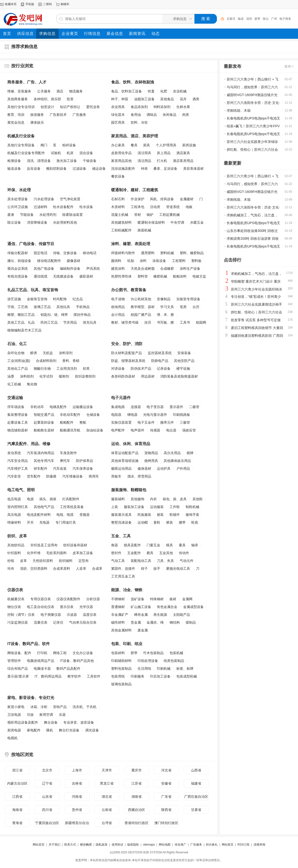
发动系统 (14, 453)
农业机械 (180, 91)
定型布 (84, 561)
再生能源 (160, 615)
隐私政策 (102, 845)
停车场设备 (16, 407)
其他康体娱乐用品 (177, 461)
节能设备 (27, 215)
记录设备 (164, 369)
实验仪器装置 (121, 422)
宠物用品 (151, 453)
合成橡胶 (167, 269)
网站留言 (228, 845)
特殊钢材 (157, 599)
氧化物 (32, 384)
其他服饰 (138, 499)
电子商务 (285, 19)
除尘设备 (14, 222)
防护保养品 (85, 461)
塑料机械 (167, 253)
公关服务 (44, 91)
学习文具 (167, 307)
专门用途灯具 (66, 522)
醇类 (34, 353)
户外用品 (183, 469)
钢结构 (175, 622)
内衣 (153, 499)
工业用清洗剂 (67, 369)
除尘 (266, 19)
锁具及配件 (132, 545)
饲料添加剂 (162, 107)
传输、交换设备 (65, 253)
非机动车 (37, 407)
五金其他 (166, 553)
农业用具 (118, 107)
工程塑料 (179, 261)
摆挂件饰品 (82, 315)
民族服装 (144, 515)
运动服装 (157, 507)
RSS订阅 (243, 845)
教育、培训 (16, 115)
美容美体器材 (193, 169)
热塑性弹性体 (121, 276)
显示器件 (176, 407)
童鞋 (157, 522)
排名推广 (181, 845)
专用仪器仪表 (41, 599)
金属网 (187, 599)
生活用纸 (144, 668)
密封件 (116, 553)
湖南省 (137, 797)
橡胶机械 (160, 276)
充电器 (44, 522)
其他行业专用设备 (21, 145)
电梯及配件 (58, 407)
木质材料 (118, 207)
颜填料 (116, 261)
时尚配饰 (60, 299)
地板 (189, 207)
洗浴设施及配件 (123, 169)
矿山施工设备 (141, 607)
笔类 (183, 307)
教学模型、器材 (143, 307)
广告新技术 (58, 115)
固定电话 (41, 253)
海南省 (17, 810)
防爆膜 (51, 476)
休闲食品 (170, 115)
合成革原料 (62, 569)
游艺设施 (14, 299)
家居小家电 (16, 707)
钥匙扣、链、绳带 (54, 315)
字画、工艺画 (18, 307)
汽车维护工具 (18, 469)
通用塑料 (148, 253)
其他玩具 (63, 307)
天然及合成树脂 (143, 269)
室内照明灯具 (18, 507)
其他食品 (167, 99)
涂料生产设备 (190, 269)
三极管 (185, 422)
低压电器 (14, 499)
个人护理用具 (166, 145)
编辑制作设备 (70, 269)
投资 (70, 99)
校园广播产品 (141, 315)
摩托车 (65, 461)
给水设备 (86, 207)
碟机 (50, 730)
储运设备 (99, 169)
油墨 (11, 376)
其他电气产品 (44, 507)
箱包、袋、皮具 (175, 499)
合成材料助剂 (46, 361)
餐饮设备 (118, 176)
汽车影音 (14, 476)
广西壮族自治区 (196, 797)
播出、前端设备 (19, 261)
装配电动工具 (141, 561)
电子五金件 (146, 422)
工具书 (185, 322)
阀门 (44, 145)
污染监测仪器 (18, 622)
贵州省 (77, 810)
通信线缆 (41, 276)
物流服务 (76, 91)
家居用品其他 (121, 161)
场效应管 (189, 430)
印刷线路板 (181, 415)
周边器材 (148, 376)
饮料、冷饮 (139, 122)
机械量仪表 (16, 599)
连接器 (136, 407)
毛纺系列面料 (56, 553)
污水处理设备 (44, 199)
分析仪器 (93, 599)
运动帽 (143, 522)
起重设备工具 (18, 422)
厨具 (147, 145)
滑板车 (116, 476)
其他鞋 (198, 499)
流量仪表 (41, 622)
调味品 (152, 115)
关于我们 (54, 845)
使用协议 (117, 845)
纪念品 (78, 299)
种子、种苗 (120, 99)
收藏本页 (11, 4)
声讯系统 (93, 269)
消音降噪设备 (37, 222)
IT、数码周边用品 (48, 676)
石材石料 (118, 199)
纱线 (11, 561)
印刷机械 (164, 668)
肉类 (186, 115)
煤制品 (191, 622)
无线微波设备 (63, 276)
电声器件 (138, 430)
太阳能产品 (181, 615)
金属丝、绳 (155, 622)
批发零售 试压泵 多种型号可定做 (256, 320)
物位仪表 (14, 607)
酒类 (196, 99)
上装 (115, 507)
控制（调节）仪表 (21, 615)
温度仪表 (90, 615)
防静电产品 (160, 361)
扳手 (157, 569)
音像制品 (164, 299)
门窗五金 (153, 545)
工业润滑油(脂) (19, 361)
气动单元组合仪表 (83, 622)
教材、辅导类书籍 (125, 322)
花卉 (183, 99)
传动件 (184, 553)
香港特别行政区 (137, 823)
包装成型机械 (187, 676)
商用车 (94, 476)
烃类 (86, 369)
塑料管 (143, 276)
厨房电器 (14, 730)
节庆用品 (70, 322)
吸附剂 (64, 376)
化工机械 (14, 384)
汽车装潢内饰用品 (41, 453)
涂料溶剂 (66, 353)
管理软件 (14, 661)
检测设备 (14, 161)
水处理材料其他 (65, 222)
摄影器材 (86, 276)
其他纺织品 (16, 545)
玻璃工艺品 (42, 307)
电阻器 (116, 415)
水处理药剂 (48, 215)
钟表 (144, 169)
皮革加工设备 (83, 553)
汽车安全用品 (18, 461)
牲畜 (151, 91)
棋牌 (190, 453)
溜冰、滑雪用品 (139, 476)
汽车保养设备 (83, 469)
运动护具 (164, 469)
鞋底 (195, 522)
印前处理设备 (148, 661)
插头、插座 (48, 499)
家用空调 (46, 715)
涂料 (143, 261)
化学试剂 (46, 376)
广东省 (166, 797)
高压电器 (14, 515)
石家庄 (231, 19)
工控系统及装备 (72, 507)
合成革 (97, 569)
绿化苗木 (118, 115)
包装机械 (176, 653)
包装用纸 (118, 676)
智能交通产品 (44, 415)
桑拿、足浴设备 (165, 169)
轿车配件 (41, 469)
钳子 (144, 569)
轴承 (195, 545)
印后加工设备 (160, 676)
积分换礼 (212, 845)
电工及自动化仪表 (41, 607)
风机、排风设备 (162, 199)
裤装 (170, 522)
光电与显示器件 (155, 415)
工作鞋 (175, 507)
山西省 (196, 770)
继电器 (132, 415)
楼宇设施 (183, 369)
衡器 (115, 545)
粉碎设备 (69, 145)
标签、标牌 (185, 668)
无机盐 (48, 353)
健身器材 (144, 469)
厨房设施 (189, 145)
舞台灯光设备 (69, 730)
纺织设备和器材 (75, 545)
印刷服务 (138, 676)
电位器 (171, 430)
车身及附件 (68, 453)
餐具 (134, 145)
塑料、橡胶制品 (192, 253)
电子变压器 (155, 407)
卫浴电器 (14, 715)
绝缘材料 (14, 522)
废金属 (143, 630)
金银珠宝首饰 (37, 299)
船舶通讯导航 (70, 430)
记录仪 (58, 622)
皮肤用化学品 (121, 153)
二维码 (47, 4)
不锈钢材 (118, 599)
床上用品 (164, 153)
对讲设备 (118, 369)
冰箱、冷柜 (39, 707)
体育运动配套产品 (125, 453)
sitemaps (149, 845)
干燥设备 (90, 161)
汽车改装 (60, 469)
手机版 (30, 4)
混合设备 (86, 153)
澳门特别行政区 (166, 823)
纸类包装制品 (174, 661)
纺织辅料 (66, 561)
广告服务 (79, 115)
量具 (182, 545)
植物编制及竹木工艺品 (24, 330)
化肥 (164, 91)
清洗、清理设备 (39, 161)
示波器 (72, 615)
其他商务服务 (18, 99)
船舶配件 (67, 422)
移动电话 (90, 253)
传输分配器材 (18, 253)
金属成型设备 (193, 607)
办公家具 (118, 145)
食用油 (136, 115)
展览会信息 (16, 122)
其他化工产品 (18, 369)
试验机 (56, 153)
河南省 (77, 797)
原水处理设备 (18, 199)
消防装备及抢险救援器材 (179, 376)
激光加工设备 (67, 161)
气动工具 (118, 561)
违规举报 (259, 845)
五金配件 (134, 553)
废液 (11, 215)
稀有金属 (141, 615)
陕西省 (166, 810)
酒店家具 (183, 153)
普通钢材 (118, 607)
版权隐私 (133, 845)
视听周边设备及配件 (23, 722)
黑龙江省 (107, 783)
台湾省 (107, 823)
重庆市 (137, 770)
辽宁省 (47, 783)
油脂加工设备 (144, 99)
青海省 (17, 823)
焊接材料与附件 (123, 253)
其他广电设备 (44, 269)
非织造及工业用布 (44, 545)
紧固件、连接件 (123, 569)
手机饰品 (83, 307)
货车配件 (34, 476)
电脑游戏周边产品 (41, 661)
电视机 (12, 738)
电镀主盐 (199, 276)
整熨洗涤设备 (121, 522)
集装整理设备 (18, 415)
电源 (30, 499)
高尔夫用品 (172, 453)
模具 (170, 545)
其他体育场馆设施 (125, 461)
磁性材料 (118, 622)
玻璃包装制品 (121, 684)
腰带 (182, 522)
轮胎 (131, 261)
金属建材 (187, 199)
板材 (173, 599)
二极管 (194, 407)
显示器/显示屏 (18, 676)
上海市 (77, 770)
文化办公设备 (83, 653)
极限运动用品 (121, 469)
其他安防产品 (184, 361)
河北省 (166, 770)
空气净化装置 (70, 199)
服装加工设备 (134, 507)
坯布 (11, 569)
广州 (274, 19)
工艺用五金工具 (123, 576)
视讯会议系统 (18, 269)
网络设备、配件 (19, 653)
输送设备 (14, 169)
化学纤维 (34, 553)
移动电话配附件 (49, 261)
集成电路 (118, 407)
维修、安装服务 (19, 91)
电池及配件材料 (39, 515)
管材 (138, 215)
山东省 (47, 797)
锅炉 (150, 215)
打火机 (162, 161)
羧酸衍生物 (42, 369)
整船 (83, 422)
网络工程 (60, 653)
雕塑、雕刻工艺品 (21, 315)
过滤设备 (79, 169)
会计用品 (118, 315)
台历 (196, 307)
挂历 (148, 322)
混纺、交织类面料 (34, 569)
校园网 (201, 322)
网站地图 (165, 845)
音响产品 (60, 707)
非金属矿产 (120, 615)
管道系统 (173, 207)
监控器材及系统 (160, 353)
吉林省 (77, 783)
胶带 (257, 19)
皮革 (23, 561)
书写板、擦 (165, 322)
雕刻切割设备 (56, 169)
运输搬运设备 (83, 407)
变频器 (85, 515)
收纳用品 (118, 307)
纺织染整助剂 (85, 376)
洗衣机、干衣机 (85, 707)
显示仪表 (67, 607)
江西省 (17, 797)
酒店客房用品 (183, 161)
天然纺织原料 (43, 561)
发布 (289, 66)
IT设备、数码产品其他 (77, 661)
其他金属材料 (121, 630)
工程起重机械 (170, 215)
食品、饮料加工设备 (127, 91)
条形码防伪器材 (123, 376)
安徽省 (166, 783)
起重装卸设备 (44, 422)
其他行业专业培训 (21, 107)
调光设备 (92, 730)
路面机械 (144, 230)
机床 (70, 153)
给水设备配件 (63, 207)
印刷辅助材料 (121, 661)
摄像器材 (74, 261)
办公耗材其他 (141, 299)
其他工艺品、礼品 (21, 322)
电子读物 (118, 299)
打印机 (42, 653)
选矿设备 (138, 599)
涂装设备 (159, 261)
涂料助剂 (27, 376)
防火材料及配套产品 (127, 353)
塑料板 (196, 261)
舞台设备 (51, 722)
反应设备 (34, 169)
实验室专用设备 (188, 299)
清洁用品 (144, 161)
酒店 (60, 91)
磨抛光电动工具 (178, 569)
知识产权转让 (70, 107)
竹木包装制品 (153, 653)
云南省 (107, 810)
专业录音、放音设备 (79, 722)
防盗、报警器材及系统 (128, 361)
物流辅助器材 (18, 430)
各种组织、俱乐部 (47, 99)
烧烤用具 (151, 461)
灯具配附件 (71, 499)
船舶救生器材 (44, 430)
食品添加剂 (139, 107)
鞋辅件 (175, 515)
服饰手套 (192, 515)
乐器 (62, 715)
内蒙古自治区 (17, 783)
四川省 (47, 810)
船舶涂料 (180, 276)
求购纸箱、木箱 (239, 110)
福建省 (196, 783)
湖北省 (107, 797)
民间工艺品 (49, 322)
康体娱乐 (37, 122)
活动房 (155, 207)
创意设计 (47, 107)
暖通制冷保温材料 (151, 222)
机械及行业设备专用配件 (26, 153)
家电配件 (34, 730)
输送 (241, 19)
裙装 (160, 515)
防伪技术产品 (141, 369)
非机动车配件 (70, 415)
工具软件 (94, 676)
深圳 (249, 19)
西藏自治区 (137, 810)
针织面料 (14, 553)
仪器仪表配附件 (68, 599)
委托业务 (93, 107)
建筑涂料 (118, 269)
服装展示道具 (121, 515)
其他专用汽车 (44, 461)
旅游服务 (37, 115)
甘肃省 (196, 810)
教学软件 (74, 676)
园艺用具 (118, 122)
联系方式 (70, 845)
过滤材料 (41, 207)
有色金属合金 (167, 607)
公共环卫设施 (18, 207)
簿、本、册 (165, 315)
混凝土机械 (120, 215)
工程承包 (138, 207)
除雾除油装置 (73, 215)
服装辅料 (118, 499)
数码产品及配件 (68, 668)
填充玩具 (90, 322)
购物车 (65, 4)
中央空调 (177, 222)
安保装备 (184, 353)
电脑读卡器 (42, 668)
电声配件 (118, 430)
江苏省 (137, 783)
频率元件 (167, 422)
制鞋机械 (192, 507)
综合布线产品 (18, 668)
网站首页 (39, 845)
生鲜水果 (183, 107)
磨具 (150, 553)
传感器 (155, 430)
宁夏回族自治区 (47, 823)
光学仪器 (86, 607)
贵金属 (136, 622)
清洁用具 (144, 153)
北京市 (47, 770)
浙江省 (17, 770)
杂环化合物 (16, 353)
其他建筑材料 (121, 222)
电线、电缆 (65, 515)
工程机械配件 (121, 230)
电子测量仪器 (51, 615)
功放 (30, 715)
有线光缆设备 (18, 276)
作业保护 (138, 199)
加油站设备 (95, 430)
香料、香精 (71, 361)
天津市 (107, 770)
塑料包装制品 (121, 668)
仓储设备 (93, 415)
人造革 (81, 569)
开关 (30, 522)
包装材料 (118, 653)
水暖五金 (197, 222)
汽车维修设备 (73, 476)
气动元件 (187, 561)
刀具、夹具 (165, 561)
